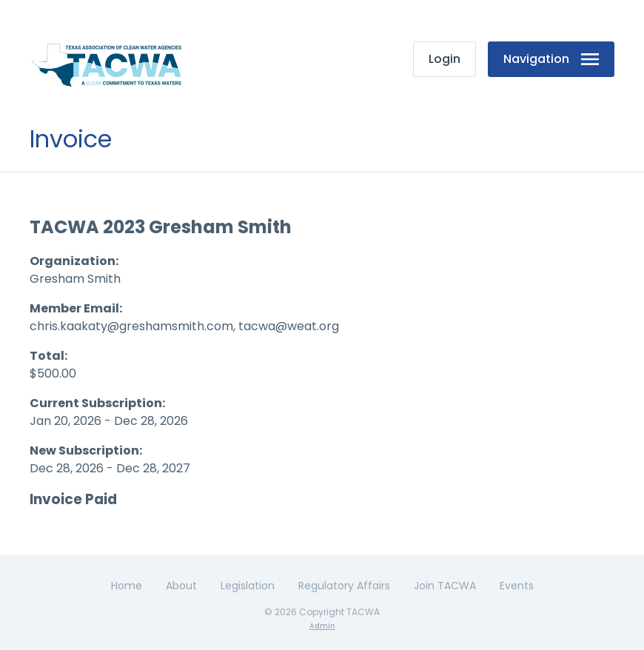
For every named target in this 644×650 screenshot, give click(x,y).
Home (127, 586)
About (181, 586)
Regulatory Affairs (344, 586)
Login (445, 59)
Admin (322, 626)
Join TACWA (445, 586)
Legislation (248, 586)
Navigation (551, 59)
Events (517, 586)
